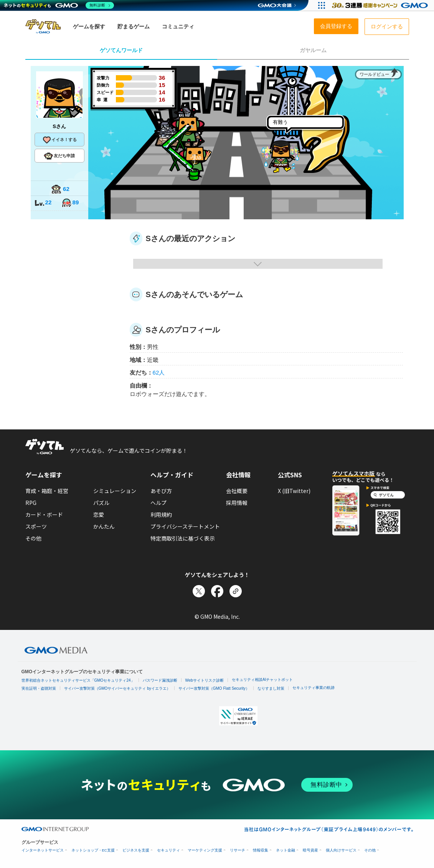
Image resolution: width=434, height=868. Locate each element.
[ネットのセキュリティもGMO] (59, 5)
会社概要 (237, 491)
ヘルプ (158, 503)
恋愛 (99, 515)
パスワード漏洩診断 (160, 680)
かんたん (104, 526)
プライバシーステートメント (185, 526)
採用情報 (237, 503)
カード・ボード (44, 515)
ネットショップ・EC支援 (93, 850)
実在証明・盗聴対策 (39, 688)
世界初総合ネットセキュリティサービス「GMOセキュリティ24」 (78, 680)
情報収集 (261, 850)
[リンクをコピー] (236, 591)
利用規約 (161, 515)
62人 (159, 372)
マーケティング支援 (205, 850)
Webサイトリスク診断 (205, 680)
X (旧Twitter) (294, 491)
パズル (101, 503)
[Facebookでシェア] (217, 591)
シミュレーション (115, 491)
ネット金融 (285, 850)
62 (60, 190)
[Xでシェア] (199, 591)
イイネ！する (59, 140)
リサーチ (238, 850)
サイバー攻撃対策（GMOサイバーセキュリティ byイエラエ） (117, 688)
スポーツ (36, 526)
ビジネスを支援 (136, 850)
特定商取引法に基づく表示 (183, 538)
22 (43, 203)
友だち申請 (59, 156)
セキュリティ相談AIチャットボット (262, 680)
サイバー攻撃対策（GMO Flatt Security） (214, 688)
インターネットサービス (43, 850)
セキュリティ (168, 850)
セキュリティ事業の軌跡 (314, 688)
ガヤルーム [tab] (313, 50)
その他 (33, 538)
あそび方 (161, 491)
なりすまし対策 (271, 688)
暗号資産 (310, 850)
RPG (31, 503)
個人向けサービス (341, 850)
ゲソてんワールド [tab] (121, 50)
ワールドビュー (374, 74)
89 (70, 203)
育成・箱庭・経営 (47, 491)
